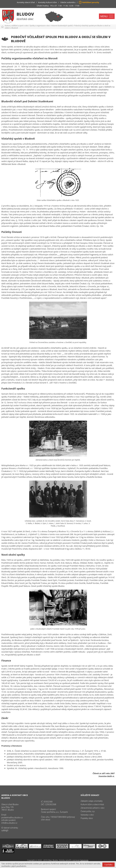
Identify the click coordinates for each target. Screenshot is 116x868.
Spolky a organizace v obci (40, 26)
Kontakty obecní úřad (26, 2)
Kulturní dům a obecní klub (92, 804)
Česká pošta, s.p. (88, 811)
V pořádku (109, 865)
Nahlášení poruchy (91, 2)
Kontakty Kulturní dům (48, 2)
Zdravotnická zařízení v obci (93, 808)
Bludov (25, 14)
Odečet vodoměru (68, 2)
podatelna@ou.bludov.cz (12, 817)
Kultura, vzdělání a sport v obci (17, 26)
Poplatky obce (87, 818)
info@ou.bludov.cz (9, 823)
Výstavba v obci (87, 815)
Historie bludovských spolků (62, 26)
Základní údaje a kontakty (92, 801)
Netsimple (84, 860)
